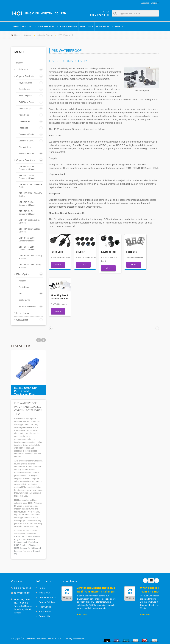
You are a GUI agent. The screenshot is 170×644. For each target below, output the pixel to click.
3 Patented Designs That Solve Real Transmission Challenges (96, 590)
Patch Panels (24, 89)
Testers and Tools (26, 134)
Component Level (27, 539)
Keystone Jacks (25, 83)
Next (39, 340)
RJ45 (35, 533)
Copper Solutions (67, 26)
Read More (82, 614)
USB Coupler (33, 545)
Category (28, 35)
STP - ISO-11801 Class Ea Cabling (30, 195)
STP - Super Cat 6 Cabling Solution (30, 266)
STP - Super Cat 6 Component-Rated (27, 248)
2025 (67, 598)
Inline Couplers (25, 96)
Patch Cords (24, 115)
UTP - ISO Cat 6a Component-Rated (27, 168)
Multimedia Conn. (26, 141)
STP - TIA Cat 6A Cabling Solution (30, 230)
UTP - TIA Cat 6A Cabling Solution (30, 221)
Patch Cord (57, 252)
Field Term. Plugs (26, 102)
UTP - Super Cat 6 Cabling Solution (30, 257)
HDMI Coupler (21, 548)
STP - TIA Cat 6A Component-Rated (27, 213)
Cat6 (23, 536)
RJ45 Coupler (20, 545)
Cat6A (29, 536)
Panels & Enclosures (28, 306)
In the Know (103, 26)
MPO (21, 294)
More (58, 265)
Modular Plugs (25, 109)
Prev (43, 340)
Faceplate (131, 252)
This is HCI (27, 26)
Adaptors (23, 281)
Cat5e (17, 536)
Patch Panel (34, 542)
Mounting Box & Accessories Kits (60, 297)
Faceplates (23, 128)
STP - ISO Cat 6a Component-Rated (27, 177)
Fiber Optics (86, 26)
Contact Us (118, 26)
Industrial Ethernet (45, 35)
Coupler (80, 252)
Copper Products (45, 26)
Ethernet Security (26, 147)
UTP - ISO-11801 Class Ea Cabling (30, 186)
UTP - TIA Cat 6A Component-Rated (27, 204)
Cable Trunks (24, 300)
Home (16, 26)
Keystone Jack (21, 542)
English (154, 3)
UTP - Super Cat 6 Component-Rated (27, 239)
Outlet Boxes (24, 121)
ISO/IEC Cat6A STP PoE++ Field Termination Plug (26, 391)
